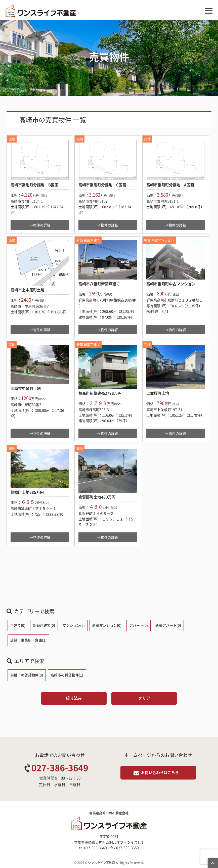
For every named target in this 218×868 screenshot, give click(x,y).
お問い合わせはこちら (160, 772)
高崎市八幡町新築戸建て (99, 284)
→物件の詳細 (40, 225)
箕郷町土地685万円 (27, 492)
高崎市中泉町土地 (26, 388)
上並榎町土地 (158, 393)
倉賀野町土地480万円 (97, 497)
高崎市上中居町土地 (28, 290)
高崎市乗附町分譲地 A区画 (170, 185)
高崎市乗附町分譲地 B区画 (34, 185)
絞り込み (74, 698)
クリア (144, 698)
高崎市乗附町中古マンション (171, 284)
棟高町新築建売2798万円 (100, 393)
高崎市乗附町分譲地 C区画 (102, 185)
